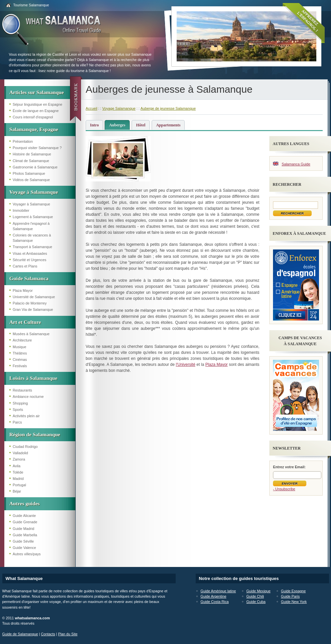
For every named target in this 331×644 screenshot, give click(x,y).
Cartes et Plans (25, 266)
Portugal (19, 485)
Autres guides (24, 503)
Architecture (22, 340)
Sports (18, 410)
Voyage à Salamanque (34, 192)
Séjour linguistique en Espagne (37, 104)
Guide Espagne (293, 591)
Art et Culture (25, 322)
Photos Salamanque (29, 173)
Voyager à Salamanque (31, 204)
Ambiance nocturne (28, 397)
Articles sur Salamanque (36, 92)
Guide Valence (24, 548)
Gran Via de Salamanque (33, 309)
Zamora (19, 459)
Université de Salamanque (34, 297)
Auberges (117, 125)
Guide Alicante (24, 516)
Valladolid (20, 453)
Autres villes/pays (27, 554)
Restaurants (22, 390)
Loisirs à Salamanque (33, 378)
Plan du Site (68, 634)
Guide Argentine (213, 596)
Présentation (23, 141)
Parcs (17, 422)
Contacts (48, 634)
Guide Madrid (23, 529)
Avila (16, 466)
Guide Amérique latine (218, 591)
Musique (19, 347)
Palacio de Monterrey (30, 303)
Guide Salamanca (29, 278)
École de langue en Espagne (36, 111)
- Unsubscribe (284, 489)
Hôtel (141, 125)
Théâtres (20, 353)
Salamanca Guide (296, 164)
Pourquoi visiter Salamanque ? (37, 148)
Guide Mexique (258, 591)
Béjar (17, 491)
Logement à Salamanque (33, 217)
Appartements (168, 125)
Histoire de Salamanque (32, 154)
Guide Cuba (256, 602)
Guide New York (294, 602)
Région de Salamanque (35, 434)
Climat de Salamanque (31, 161)
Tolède (18, 472)
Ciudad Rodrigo (25, 447)
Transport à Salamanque (32, 247)
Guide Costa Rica (215, 602)
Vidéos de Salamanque (31, 180)
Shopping (20, 403)
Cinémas (20, 360)
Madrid (18, 479)
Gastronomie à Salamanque (35, 167)
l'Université (186, 365)
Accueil (91, 108)
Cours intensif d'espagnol (33, 117)
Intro (94, 125)
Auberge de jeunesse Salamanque (168, 108)
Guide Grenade (25, 522)
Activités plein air (26, 416)
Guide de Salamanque (20, 634)
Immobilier (21, 210)
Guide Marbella (25, 535)
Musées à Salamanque (31, 334)
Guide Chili (255, 596)
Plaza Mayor (23, 290)
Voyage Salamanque (119, 108)
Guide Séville (23, 541)
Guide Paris (290, 596)
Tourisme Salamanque (31, 5)
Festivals (20, 366)
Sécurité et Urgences (29, 260)
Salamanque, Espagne (34, 129)
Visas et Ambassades (30, 253)
